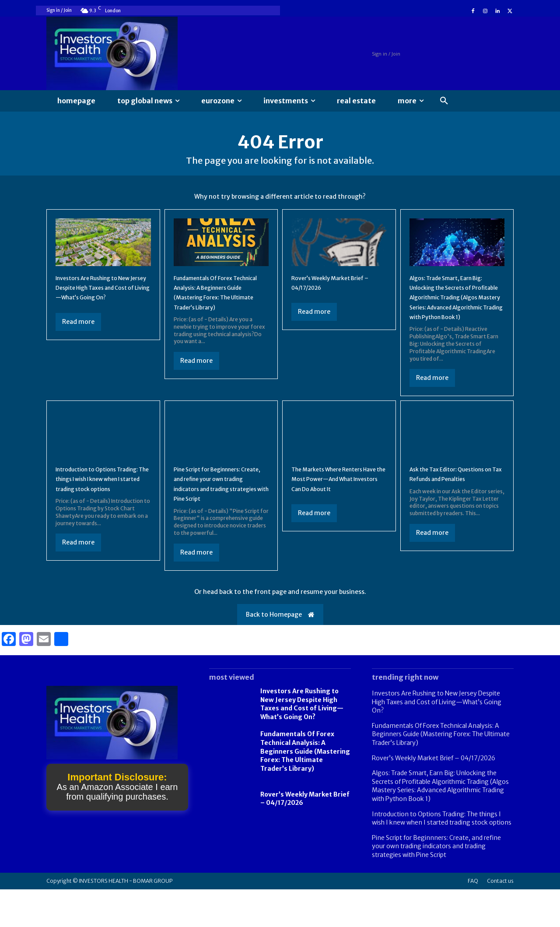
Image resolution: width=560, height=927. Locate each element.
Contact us (500, 918)
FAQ (473, 918)
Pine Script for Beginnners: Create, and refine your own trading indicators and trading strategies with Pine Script (219, 516)
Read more (78, 340)
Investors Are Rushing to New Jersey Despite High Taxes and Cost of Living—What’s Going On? (437, 739)
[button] (444, 101)
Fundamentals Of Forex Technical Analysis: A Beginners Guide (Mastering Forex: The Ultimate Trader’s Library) (221, 305)
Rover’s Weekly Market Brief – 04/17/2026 (434, 796)
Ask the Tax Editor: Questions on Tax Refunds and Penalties (452, 507)
